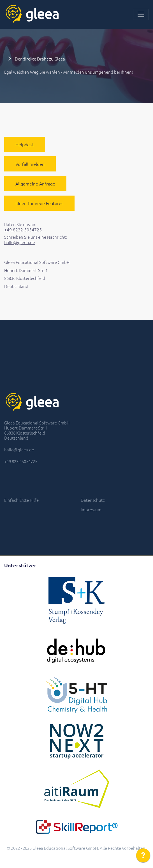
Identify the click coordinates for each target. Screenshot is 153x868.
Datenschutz (93, 500)
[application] (143, 857)
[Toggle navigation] (141, 14)
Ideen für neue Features (39, 203)
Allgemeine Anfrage (35, 184)
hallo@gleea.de (20, 242)
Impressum (91, 510)
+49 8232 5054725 (23, 230)
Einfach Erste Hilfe (21, 500)
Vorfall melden (30, 164)
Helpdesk (25, 144)
